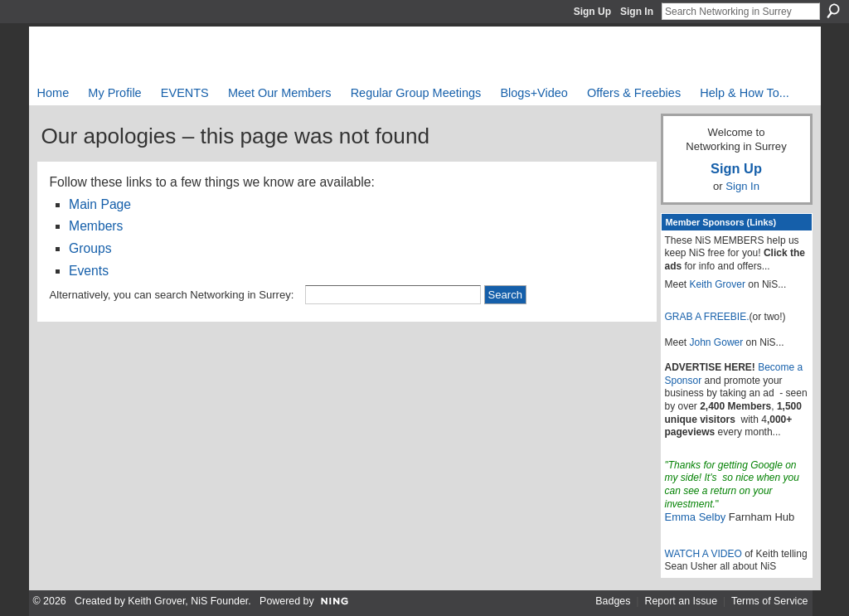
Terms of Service (770, 601)
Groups (90, 248)
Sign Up (592, 12)
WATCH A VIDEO (703, 554)
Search (833, 11)
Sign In (637, 12)
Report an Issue (681, 601)
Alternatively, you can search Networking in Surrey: (172, 295)
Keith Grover (718, 284)
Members (96, 226)
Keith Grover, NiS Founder (188, 601)
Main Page (100, 204)
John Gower (717, 342)
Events (89, 271)
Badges (613, 601)
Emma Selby (696, 517)
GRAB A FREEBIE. (707, 317)
